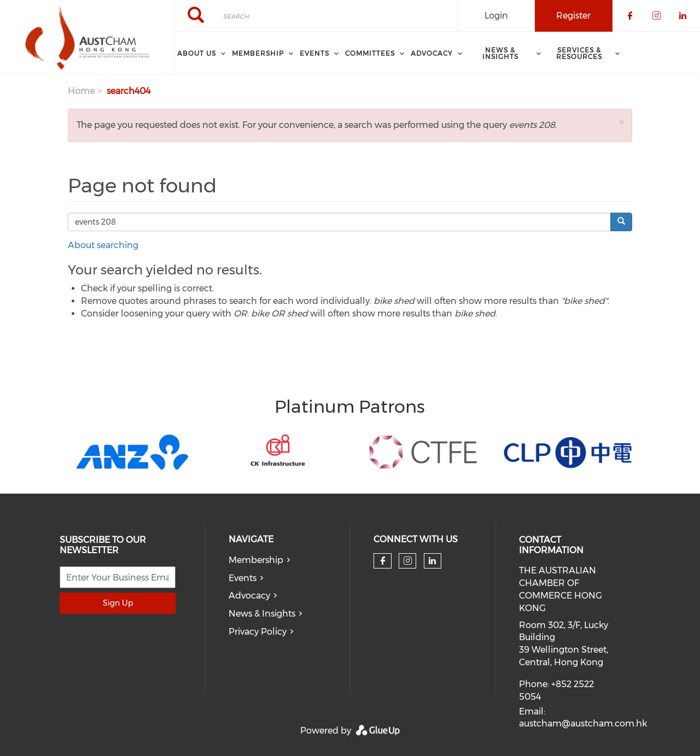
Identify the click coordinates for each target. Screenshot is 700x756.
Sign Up (118, 603)
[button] (621, 122)
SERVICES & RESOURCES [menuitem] (579, 53)
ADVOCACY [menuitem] (432, 53)
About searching (103, 245)
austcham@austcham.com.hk (583, 723)
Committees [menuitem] (370, 53)
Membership (256, 560)
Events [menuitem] (314, 53)
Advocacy (249, 596)
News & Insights (262, 614)
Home (81, 91)
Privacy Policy (258, 632)
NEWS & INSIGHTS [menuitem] (500, 53)
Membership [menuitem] (258, 53)
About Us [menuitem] (197, 53)
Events (243, 578)
